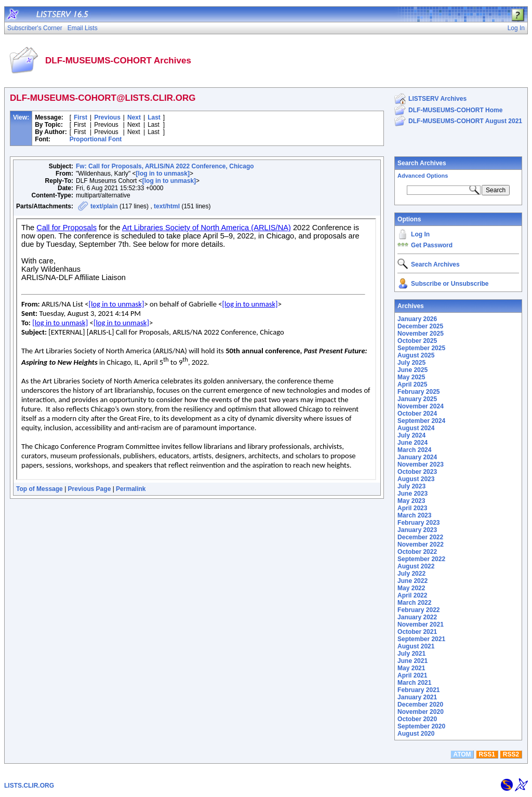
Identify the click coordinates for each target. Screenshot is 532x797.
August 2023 (416, 479)
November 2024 (421, 406)
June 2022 (413, 581)
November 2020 (421, 712)
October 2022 (417, 552)
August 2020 (416, 734)
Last (154, 117)
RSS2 (511, 754)
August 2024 (416, 428)
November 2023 (421, 464)
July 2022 (411, 574)
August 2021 (416, 646)
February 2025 (418, 392)
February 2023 (418, 523)
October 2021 (417, 632)
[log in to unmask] (163, 174)
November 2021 (421, 625)
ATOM (462, 754)
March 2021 (414, 683)
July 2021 (411, 654)
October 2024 (417, 414)
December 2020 (420, 705)
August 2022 (416, 566)
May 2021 (411, 668)
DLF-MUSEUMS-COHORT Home (455, 110)
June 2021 (413, 661)
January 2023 (417, 530)
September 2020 (421, 726)
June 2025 (413, 370)
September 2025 (421, 348)
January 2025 (417, 399)
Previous (107, 117)
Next (134, 117)
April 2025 (412, 384)
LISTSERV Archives (437, 99)
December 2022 (420, 537)
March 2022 (414, 603)
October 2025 (417, 341)
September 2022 (421, 559)
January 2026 (417, 319)
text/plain (104, 206)
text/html (167, 206)
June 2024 (413, 443)
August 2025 (416, 355)
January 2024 (417, 457)
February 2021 (418, 690)
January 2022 (417, 617)
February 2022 (418, 610)
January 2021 (417, 697)
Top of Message (39, 489)
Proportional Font (96, 139)
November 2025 (421, 334)
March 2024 (414, 450)
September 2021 (421, 639)
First (81, 117)
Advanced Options (423, 176)
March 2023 (414, 515)
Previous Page (90, 489)
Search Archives (422, 163)
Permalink (131, 489)
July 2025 (411, 363)
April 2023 (412, 508)
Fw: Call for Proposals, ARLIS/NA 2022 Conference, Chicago (165, 166)
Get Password (432, 245)
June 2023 (413, 494)
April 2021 (412, 675)
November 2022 (421, 544)
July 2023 (411, 486)
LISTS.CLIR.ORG (29, 786)
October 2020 (417, 719)
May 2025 (411, 377)
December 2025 (420, 326)
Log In (420, 234)
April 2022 (412, 595)
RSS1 (487, 754)
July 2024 (411, 435)
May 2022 (411, 588)
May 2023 (411, 501)
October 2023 (417, 472)
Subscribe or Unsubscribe (450, 284)
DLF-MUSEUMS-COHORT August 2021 (465, 121)
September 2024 (421, 421)
